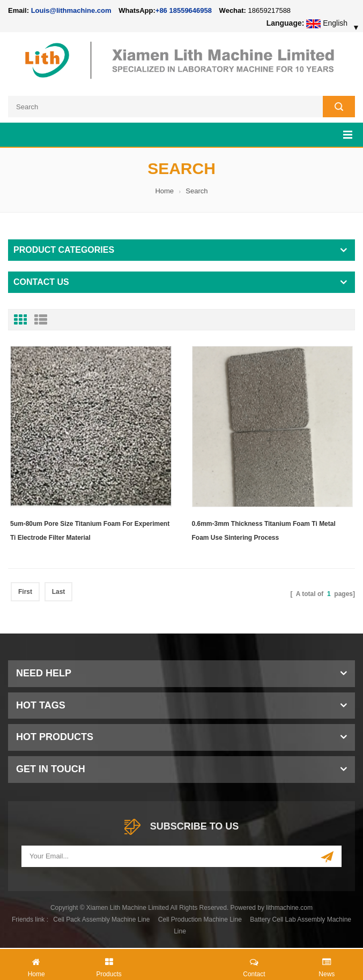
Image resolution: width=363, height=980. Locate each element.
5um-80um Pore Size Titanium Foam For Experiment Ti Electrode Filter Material (90, 531)
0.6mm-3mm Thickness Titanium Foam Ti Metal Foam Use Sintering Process (264, 531)
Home (164, 191)
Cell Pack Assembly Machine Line (101, 919)
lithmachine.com (289, 908)
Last (59, 592)
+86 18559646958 (184, 10)
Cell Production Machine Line (200, 919)
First (25, 592)
